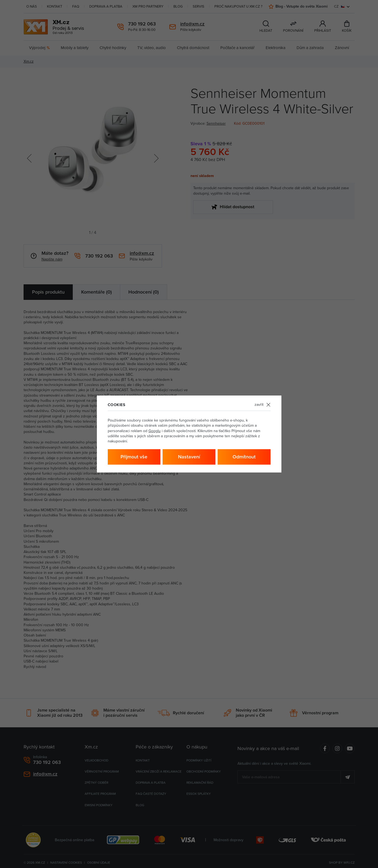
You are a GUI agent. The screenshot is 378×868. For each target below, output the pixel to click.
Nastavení (189, 457)
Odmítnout (244, 457)
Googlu (155, 431)
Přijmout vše (134, 457)
